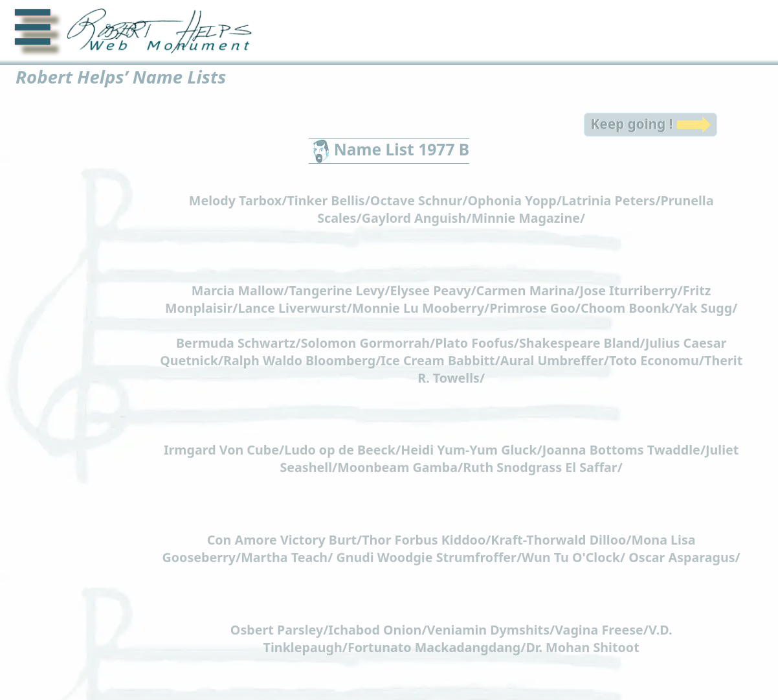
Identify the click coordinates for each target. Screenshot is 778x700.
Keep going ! (631, 117)
